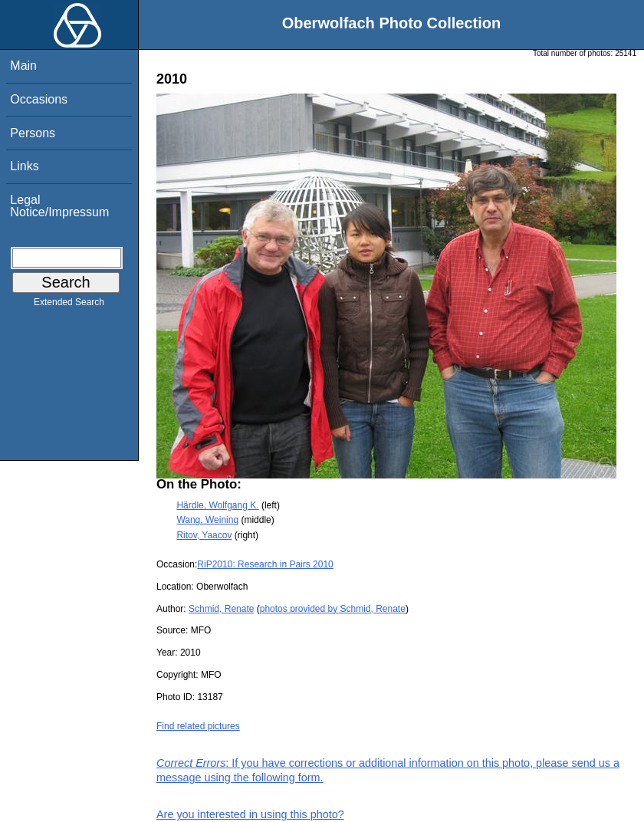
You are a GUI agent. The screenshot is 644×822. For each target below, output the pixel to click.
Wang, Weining (207, 520)
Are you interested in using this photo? (250, 814)
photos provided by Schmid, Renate (333, 609)
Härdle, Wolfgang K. (217, 505)
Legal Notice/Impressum (59, 206)
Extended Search (69, 305)
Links (24, 166)
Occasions (39, 99)
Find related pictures (198, 726)
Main (23, 66)
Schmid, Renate (221, 609)
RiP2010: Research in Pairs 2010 (265, 564)
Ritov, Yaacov (204, 535)
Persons (33, 133)
